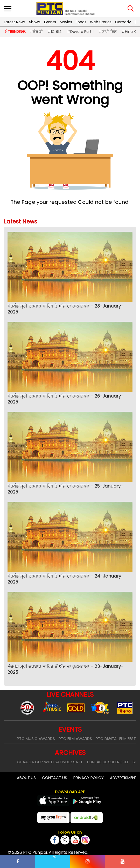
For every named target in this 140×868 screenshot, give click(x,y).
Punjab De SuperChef (108, 762)
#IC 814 (55, 32)
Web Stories (101, 22)
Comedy (123, 22)
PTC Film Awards (75, 739)
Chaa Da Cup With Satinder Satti (50, 762)
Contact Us (55, 778)
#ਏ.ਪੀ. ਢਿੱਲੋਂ (108, 32)
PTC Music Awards (36, 739)
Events (50, 22)
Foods (81, 22)
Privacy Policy (89, 778)
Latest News (15, 22)
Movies (66, 22)
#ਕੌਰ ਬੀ (36, 32)
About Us (26, 778)
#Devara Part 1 (80, 32)
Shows (35, 22)
